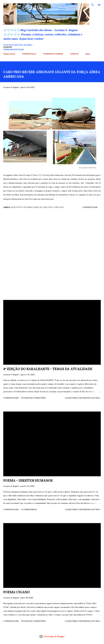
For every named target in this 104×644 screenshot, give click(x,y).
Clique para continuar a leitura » (83, 398)
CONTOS (74, 54)
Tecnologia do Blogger (52, 636)
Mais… (88, 54)
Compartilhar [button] (90, 207)
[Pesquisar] (93, 5)
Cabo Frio (59, 207)
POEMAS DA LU (29, 54)
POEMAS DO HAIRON (53, 54)
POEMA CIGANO (16, 592)
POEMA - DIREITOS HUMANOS (28, 481)
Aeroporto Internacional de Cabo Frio (32, 207)
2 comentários (29, 509)
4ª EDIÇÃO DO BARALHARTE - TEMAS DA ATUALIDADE (48, 369)
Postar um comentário (33, 398)
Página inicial (9, 54)
